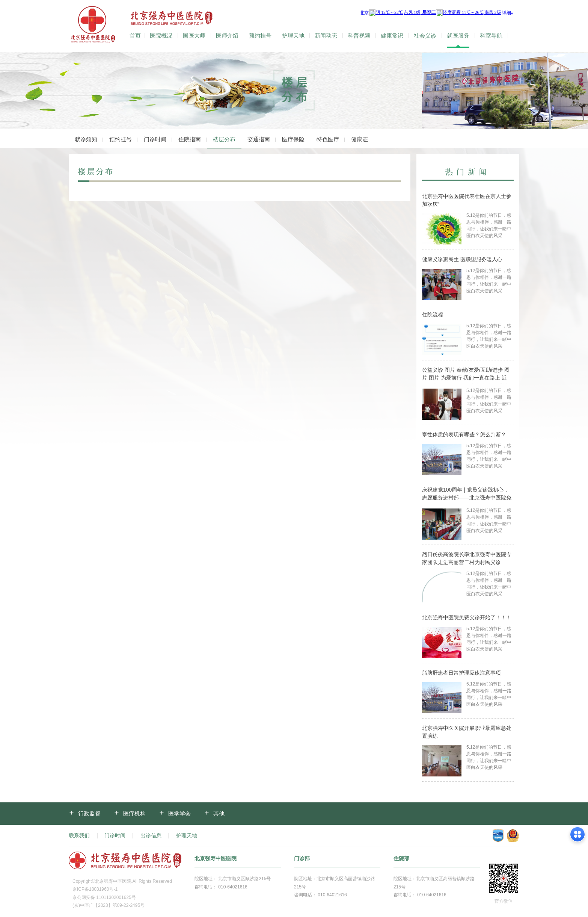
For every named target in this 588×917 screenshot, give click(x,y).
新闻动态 (326, 36)
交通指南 (259, 139)
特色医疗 (328, 139)
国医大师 (194, 36)
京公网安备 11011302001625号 (104, 897)
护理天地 (293, 36)
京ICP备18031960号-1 (95, 889)
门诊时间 (155, 139)
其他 (219, 813)
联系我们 (79, 835)
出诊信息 (151, 835)
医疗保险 (293, 139)
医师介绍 (227, 36)
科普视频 (359, 36)
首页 (135, 36)
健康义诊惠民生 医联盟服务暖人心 (462, 259)
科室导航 (491, 36)
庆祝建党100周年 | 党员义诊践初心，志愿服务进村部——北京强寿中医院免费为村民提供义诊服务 (467, 495)
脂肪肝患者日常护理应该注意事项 (461, 673)
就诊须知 (86, 139)
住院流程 (433, 315)
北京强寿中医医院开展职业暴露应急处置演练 (467, 732)
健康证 (360, 139)
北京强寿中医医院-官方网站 (93, 26)
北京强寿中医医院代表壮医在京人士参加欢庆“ (467, 200)
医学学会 (179, 813)
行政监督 (89, 813)
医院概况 (161, 36)
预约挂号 (260, 36)
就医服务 (458, 36)
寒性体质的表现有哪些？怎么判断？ (464, 434)
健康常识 (392, 36)
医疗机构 (134, 813)
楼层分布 (224, 139)
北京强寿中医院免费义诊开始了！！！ (467, 617)
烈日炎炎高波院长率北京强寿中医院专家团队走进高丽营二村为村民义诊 (467, 558)
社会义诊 (425, 36)
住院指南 (190, 139)
